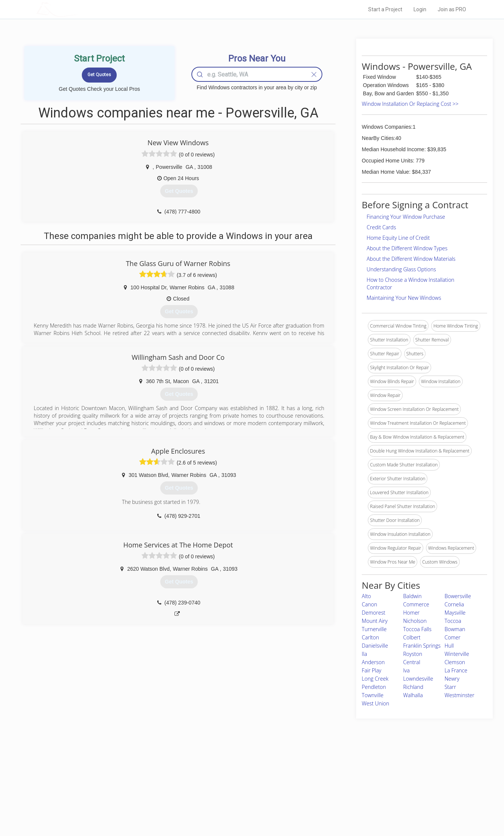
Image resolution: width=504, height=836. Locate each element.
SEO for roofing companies (366, 806)
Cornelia (454, 604)
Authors (347, 789)
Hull (449, 646)
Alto (366, 596)
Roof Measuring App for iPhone (245, 798)
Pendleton (374, 687)
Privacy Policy (353, 781)
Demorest (374, 613)
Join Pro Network (231, 773)
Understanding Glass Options (401, 269)
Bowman (455, 629)
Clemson (455, 662)
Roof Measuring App (234, 789)
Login (420, 9)
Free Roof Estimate (129, 798)
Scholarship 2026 (357, 773)
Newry (452, 679)
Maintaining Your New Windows (404, 298)
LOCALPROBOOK (80, 9)
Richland (413, 687)
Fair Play (372, 670)
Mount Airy (375, 621)
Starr (450, 687)
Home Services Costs (132, 773)
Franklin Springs (422, 646)
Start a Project (385, 9)
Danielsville (375, 646)
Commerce (416, 604)
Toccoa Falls (417, 629)
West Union (375, 703)
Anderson (373, 662)
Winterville (457, 654)
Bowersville (457, 596)
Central (411, 662)
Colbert (412, 637)
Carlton (370, 637)
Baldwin (412, 596)
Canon (369, 604)
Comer (452, 637)
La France (456, 670)
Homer (411, 613)
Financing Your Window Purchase (406, 217)
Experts (221, 781)
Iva (406, 670)
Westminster (459, 695)
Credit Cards (381, 227)
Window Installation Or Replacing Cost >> (410, 104)
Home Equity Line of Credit (398, 238)
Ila (364, 654)
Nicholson (415, 621)
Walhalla (413, 695)
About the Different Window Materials (411, 259)
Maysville (455, 613)
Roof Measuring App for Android (246, 806)
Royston (413, 654)
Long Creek (375, 679)
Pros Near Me (123, 781)
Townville (373, 695)
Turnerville (374, 629)
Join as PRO (452, 9)
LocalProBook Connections (367, 798)
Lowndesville (418, 679)
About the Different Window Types (407, 248)
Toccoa (453, 621)
